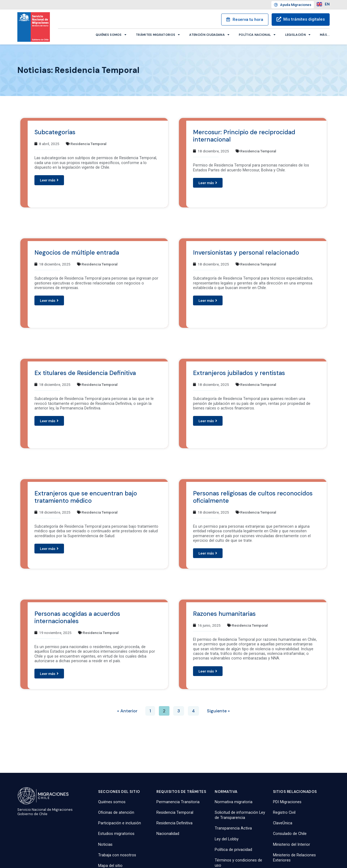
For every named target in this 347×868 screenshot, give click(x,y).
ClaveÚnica (283, 823)
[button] (49, 180)
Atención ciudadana (209, 34)
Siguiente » (218, 711)
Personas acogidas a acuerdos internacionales (77, 617)
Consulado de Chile (290, 834)
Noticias (105, 845)
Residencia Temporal (89, 144)
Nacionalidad (168, 834)
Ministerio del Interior (292, 845)
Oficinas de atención (116, 813)
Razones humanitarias (224, 614)
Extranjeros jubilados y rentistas (239, 373)
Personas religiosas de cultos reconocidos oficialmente (253, 497)
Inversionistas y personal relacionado (246, 253)
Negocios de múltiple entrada (77, 253)
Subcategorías (55, 132)
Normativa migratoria (234, 802)
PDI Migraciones (287, 802)
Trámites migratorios (158, 34)
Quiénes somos (111, 34)
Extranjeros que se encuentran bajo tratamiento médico (86, 497)
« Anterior (127, 711)
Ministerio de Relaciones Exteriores (294, 858)
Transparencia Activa (233, 828)
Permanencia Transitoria (178, 802)
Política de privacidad (233, 850)
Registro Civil (284, 813)
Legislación (298, 34)
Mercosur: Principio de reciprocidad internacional (244, 136)
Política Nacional (257, 34)
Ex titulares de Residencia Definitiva (85, 373)
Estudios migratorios (116, 834)
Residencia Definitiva (174, 823)
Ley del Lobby (227, 839)
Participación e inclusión (120, 823)
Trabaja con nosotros (117, 855)
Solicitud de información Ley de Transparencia (240, 815)
